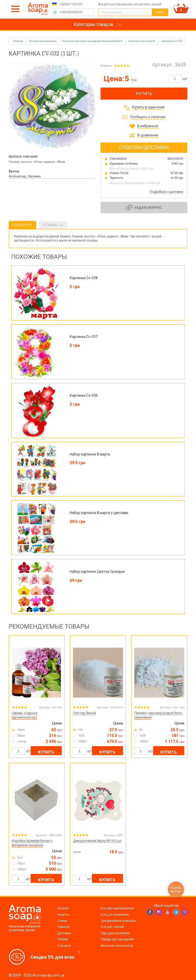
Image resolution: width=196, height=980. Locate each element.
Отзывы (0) (53, 225)
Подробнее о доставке (167, 192)
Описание (22, 225)
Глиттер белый (84, 713)
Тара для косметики (115, 933)
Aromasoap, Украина (25, 176)
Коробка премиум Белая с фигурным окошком (32, 843)
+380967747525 (71, 4)
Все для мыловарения (117, 908)
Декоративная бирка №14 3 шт (97, 841)
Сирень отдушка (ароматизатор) (24, 715)
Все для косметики (115, 915)
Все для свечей (112, 927)
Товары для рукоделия (117, 939)
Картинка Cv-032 (172, 41)
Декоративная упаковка (118, 921)
